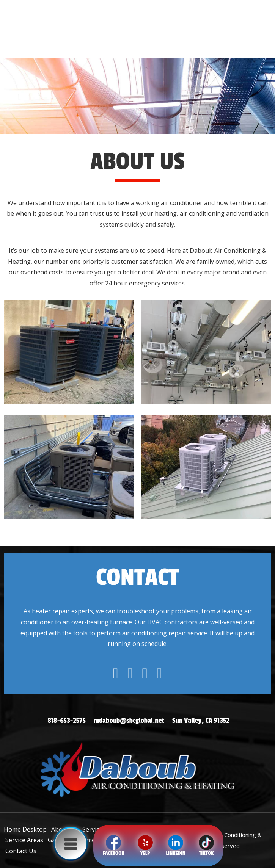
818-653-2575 (66, 721)
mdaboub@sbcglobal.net (129, 721)
